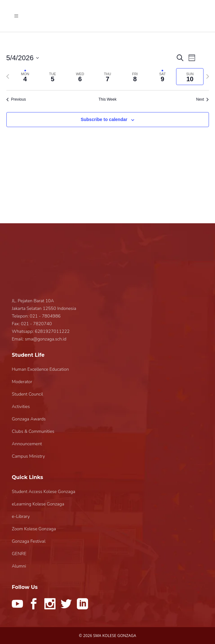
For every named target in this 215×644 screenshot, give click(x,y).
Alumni (19, 566)
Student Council (27, 394)
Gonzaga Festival (29, 541)
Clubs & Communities (33, 431)
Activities (21, 407)
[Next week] (208, 76)
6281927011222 (52, 331)
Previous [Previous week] (16, 99)
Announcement (27, 444)
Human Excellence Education (40, 369)
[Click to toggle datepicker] (23, 58)
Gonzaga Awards (29, 419)
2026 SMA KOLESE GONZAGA (110, 636)
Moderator (22, 382)
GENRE (19, 554)
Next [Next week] (203, 99)
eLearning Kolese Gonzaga (38, 504)
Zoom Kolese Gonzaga (34, 529)
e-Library (21, 516)
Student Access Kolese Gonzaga (44, 492)
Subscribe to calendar (104, 119)
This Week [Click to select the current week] (108, 99)
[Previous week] (8, 76)
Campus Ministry (28, 456)
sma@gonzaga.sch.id (46, 339)
